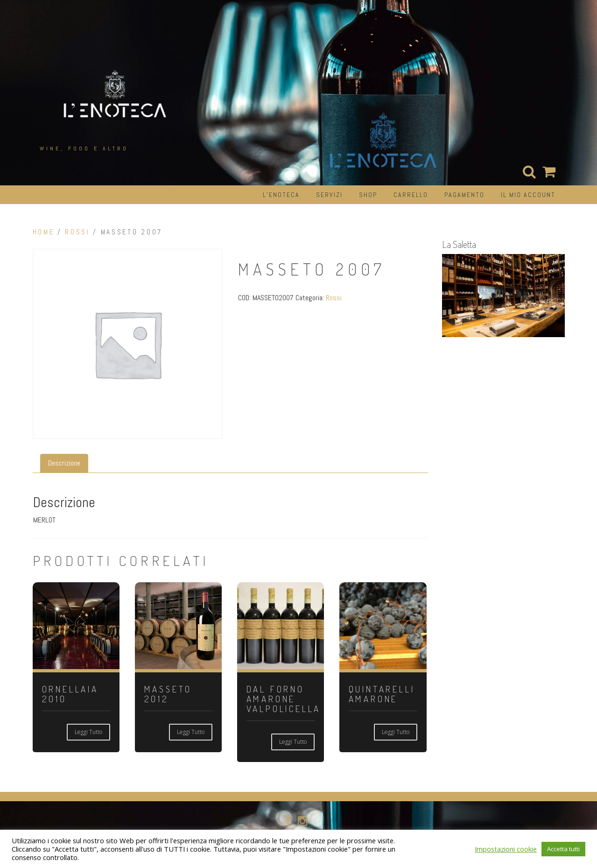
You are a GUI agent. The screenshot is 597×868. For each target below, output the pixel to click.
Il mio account (528, 195)
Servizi (329, 195)
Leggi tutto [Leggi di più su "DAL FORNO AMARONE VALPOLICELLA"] (293, 742)
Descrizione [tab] (64, 463)
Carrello (411, 195)
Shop (368, 195)
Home (44, 232)
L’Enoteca (281, 195)
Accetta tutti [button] (563, 849)
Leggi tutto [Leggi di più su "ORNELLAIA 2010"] (88, 732)
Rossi (77, 232)
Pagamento (464, 195)
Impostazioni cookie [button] (506, 849)
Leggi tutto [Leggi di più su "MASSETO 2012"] (191, 732)
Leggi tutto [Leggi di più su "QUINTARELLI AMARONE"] (396, 732)
